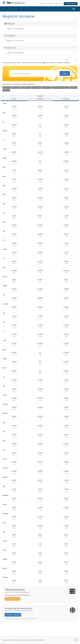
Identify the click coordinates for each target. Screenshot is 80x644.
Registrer (57, 4)
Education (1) (47, 87)
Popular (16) (7, 87)
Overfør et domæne (13, 615)
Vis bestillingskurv (71, 4)
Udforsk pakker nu (12, 599)
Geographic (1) (26, 87)
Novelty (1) (73, 87)
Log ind (50, 4)
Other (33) (6, 90)
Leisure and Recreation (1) (60, 87)
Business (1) (16, 87)
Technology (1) (36, 87)
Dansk (43, 4)
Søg (65, 73)
